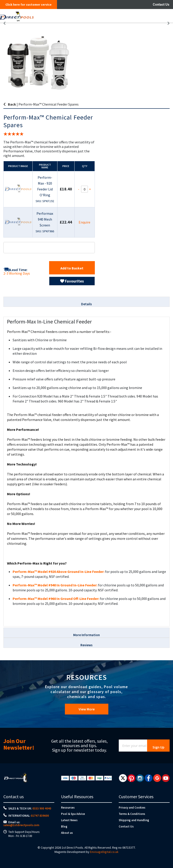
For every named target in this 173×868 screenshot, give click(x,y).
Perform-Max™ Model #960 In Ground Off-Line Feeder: (56, 599)
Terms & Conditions (132, 814)
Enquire (84, 222)
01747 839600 (40, 816)
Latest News (69, 820)
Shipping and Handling (134, 820)
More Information (86, 635)
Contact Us (161, 5)
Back (12, 104)
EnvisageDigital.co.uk (104, 852)
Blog (64, 826)
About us (67, 833)
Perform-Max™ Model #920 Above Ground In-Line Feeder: (58, 572)
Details (86, 304)
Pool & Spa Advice (73, 814)
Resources (68, 808)
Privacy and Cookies (132, 808)
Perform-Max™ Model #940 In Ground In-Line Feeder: (55, 585)
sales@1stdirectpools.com (21, 825)
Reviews (86, 645)
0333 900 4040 (42, 808)
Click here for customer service (28, 5)
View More (87, 709)
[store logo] (71, 16)
